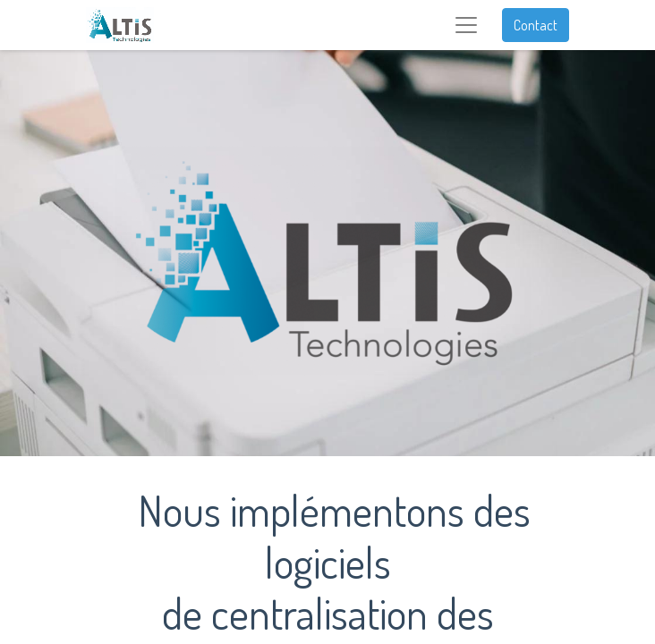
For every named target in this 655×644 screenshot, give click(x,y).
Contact (536, 25)
